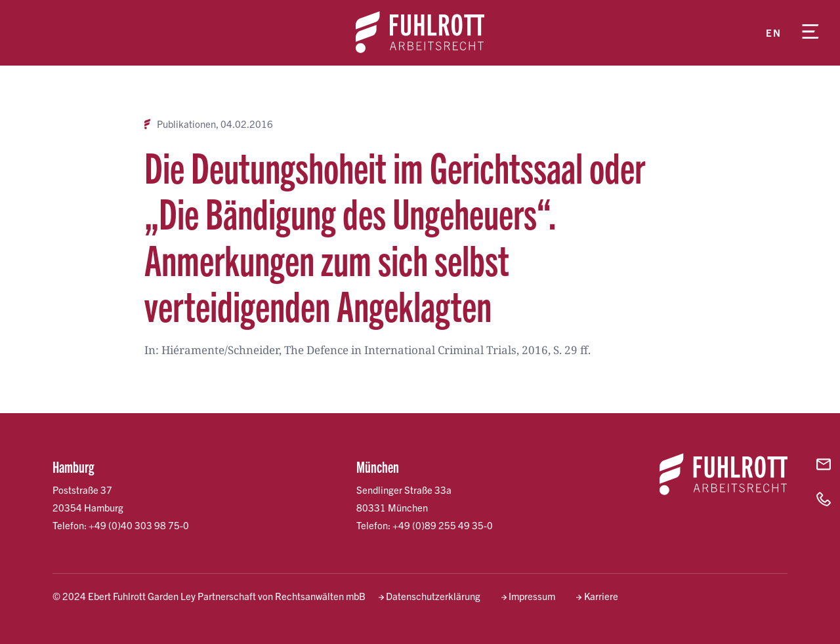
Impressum (532, 596)
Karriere (601, 596)
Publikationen (186, 124)
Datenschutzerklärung (433, 596)
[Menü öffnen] (810, 33)
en (773, 32)
